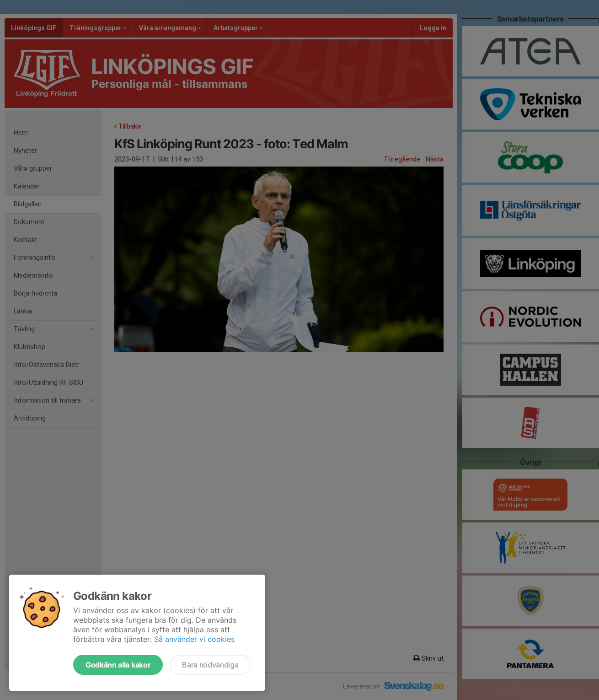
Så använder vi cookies (194, 639)
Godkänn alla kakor (118, 665)
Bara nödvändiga (210, 665)
